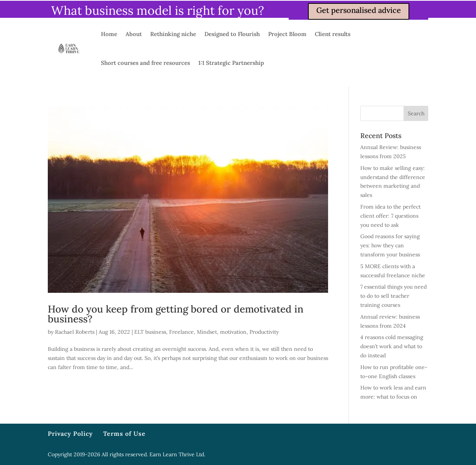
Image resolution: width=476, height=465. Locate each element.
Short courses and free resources (145, 63)
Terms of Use (124, 434)
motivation (233, 332)
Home (109, 34)
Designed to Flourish (232, 34)
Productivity (264, 332)
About (134, 34)
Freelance (181, 332)
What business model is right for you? (158, 10)
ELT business (150, 332)
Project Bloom (287, 34)
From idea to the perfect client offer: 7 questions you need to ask (390, 216)
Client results (333, 34)
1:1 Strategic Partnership (231, 63)
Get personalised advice (359, 10)
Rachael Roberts (75, 332)
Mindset (207, 332)
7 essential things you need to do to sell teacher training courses (394, 296)
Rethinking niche (173, 34)
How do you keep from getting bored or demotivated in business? (176, 314)
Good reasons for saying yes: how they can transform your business (390, 245)
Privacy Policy (70, 434)
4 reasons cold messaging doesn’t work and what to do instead (392, 346)
